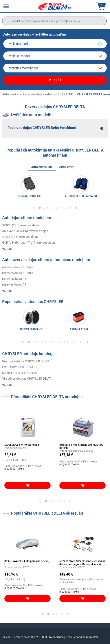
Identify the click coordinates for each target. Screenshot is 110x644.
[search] (54, 21)
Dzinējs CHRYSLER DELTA (20, 373)
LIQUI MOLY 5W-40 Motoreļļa (22, 445)
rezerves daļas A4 (14, 284)
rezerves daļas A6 (14, 279)
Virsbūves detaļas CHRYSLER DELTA (27, 379)
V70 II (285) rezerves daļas (20, 237)
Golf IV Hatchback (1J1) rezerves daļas (29, 242)
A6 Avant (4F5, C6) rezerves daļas (25, 231)
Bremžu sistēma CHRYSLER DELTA (26, 361)
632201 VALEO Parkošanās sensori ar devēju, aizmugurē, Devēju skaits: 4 (82, 563)
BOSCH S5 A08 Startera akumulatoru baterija (81, 446)
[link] (31, 321)
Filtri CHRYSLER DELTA (18, 367)
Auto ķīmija (67, 167)
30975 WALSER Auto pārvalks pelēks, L (27, 563)
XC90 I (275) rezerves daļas (21, 225)
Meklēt (55, 80)
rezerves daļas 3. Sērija (18, 267)
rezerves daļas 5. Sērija (18, 273)
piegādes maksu (14, 469)
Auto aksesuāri (42, 167)
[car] (55, 68)
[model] (55, 56)
